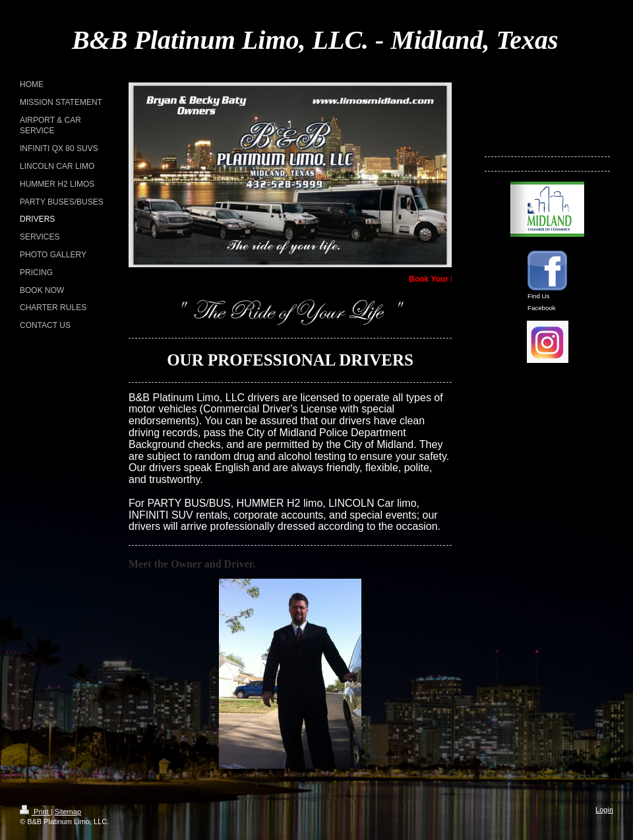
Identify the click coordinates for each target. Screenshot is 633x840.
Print (35, 812)
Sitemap (68, 812)
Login (604, 810)
